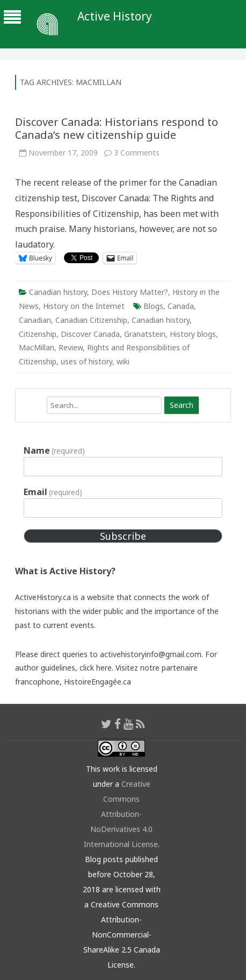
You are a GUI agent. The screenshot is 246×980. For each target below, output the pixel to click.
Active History (115, 16)
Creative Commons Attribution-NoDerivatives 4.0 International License (121, 814)
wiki (123, 361)
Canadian (35, 320)
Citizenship (38, 334)
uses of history (86, 361)
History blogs (193, 334)
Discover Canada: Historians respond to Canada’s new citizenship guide (117, 128)
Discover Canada (90, 334)
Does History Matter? (130, 292)
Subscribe (123, 536)
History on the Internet (84, 306)
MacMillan (37, 347)
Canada (181, 306)
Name (54, 450)
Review (71, 347)
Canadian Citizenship (91, 320)
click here (96, 668)
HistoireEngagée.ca (97, 682)
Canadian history (58, 292)
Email (53, 492)
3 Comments (137, 153)
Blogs (153, 306)
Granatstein (145, 334)
